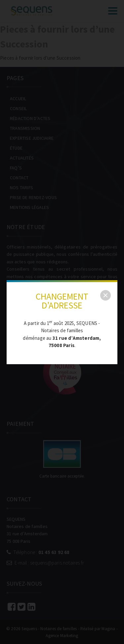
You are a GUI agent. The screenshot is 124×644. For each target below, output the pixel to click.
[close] (105, 295)
